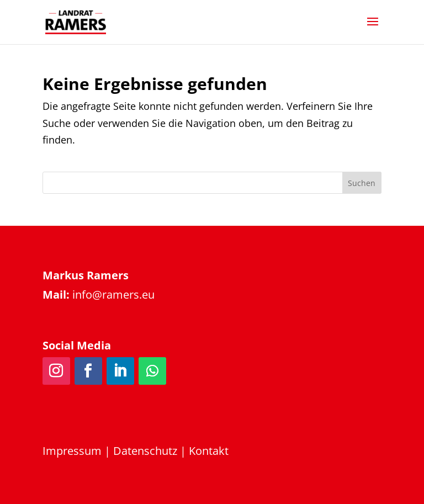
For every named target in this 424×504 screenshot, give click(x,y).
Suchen (362, 183)
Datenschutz (145, 451)
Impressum (72, 451)
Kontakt (209, 451)
